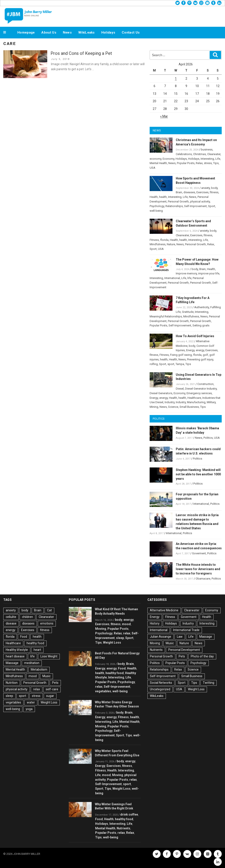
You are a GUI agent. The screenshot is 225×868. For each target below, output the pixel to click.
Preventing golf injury (200, 359)
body (214, 188)
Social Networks (161, 683)
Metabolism (39, 669)
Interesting (207, 159)
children (27, 617)
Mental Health (158, 163)
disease (11, 623)
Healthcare (194, 398)
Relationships (174, 206)
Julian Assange (161, 637)
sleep (9, 696)
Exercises (202, 192)
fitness (214, 192)
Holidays (108, 32)
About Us (49, 32)
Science (173, 407)
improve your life (209, 273)
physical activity (200, 201)
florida (164, 240)
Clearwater (214, 154)
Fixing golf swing (181, 355)
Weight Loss (49, 702)
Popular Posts (186, 163)
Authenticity (202, 307)
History (155, 623)
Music (46, 676)
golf (205, 355)
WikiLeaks (86, 32)
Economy (168, 159)
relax (37, 689)
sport (171, 364)
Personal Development (184, 650)
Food (24, 637)
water (31, 702)
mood (33, 676)
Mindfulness (158, 244)
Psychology (157, 206)
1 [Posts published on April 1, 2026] (176, 79)
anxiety (206, 188)
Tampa (180, 364)
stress (208, 163)
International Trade (186, 630)
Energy (190, 350)
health (163, 197)
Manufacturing (196, 402)
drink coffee (129, 814)
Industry (170, 402)
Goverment (199, 553)
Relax (199, 163)
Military (211, 402)
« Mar (164, 116)
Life (218, 159)
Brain (179, 192)
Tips (216, 163)
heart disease (15, 656)
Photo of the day (202, 656)
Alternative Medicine (164, 610)
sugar (50, 696)
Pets (55, 683)
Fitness (154, 240)
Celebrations (184, 154)
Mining (154, 407)
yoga (29, 709)
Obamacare (203, 579)
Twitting (209, 683)
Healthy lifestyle (17, 650)
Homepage (26, 32)
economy (155, 159)
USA (152, 168)
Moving (101, 629)
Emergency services (199, 393)
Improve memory (186, 273)
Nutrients (123, 828)
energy (200, 350)
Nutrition (12, 683)
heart (37, 650)
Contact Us (131, 32)
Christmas (200, 154)
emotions (47, 623)
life (189, 278)
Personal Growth (178, 201)
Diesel (180, 389)
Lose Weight (49, 656)
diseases (189, 192)
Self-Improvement (195, 206)
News (67, 32)
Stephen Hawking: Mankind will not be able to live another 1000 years (198, 474)
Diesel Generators (161, 393)
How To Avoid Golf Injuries (195, 336)
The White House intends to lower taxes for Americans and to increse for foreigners (198, 569)
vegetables (13, 702)
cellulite (11, 617)
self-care (52, 689)
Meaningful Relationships (166, 316)
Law (180, 637)
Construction (205, 384)
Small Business (189, 407)
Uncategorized (160, 689)
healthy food (35, 643)
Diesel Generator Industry (201, 389)
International (172, 278)
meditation (32, 663)
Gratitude (188, 312)
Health (154, 197)
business (207, 149)
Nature (171, 244)
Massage (12, 663)
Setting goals (201, 325)
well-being (156, 211)
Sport (212, 206)
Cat (49, 610)
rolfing (154, 364)
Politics (208, 438)
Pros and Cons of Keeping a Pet (81, 53)
